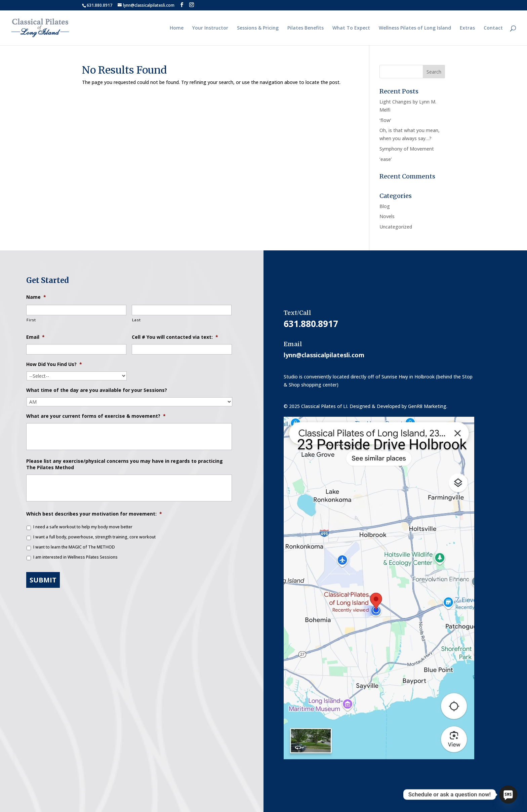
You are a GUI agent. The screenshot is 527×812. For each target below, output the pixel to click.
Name (36, 297)
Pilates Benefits (306, 28)
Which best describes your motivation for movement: (94, 514)
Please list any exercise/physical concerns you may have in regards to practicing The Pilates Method (125, 464)
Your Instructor (210, 28)
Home (177, 28)
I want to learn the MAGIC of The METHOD (74, 547)
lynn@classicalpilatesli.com (324, 355)
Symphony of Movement (407, 149)
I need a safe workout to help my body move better (83, 527)
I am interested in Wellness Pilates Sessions (75, 557)
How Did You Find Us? (54, 364)
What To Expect (351, 28)
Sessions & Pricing (258, 28)
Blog (385, 206)
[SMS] (508, 795)
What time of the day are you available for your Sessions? (97, 390)
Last (136, 320)
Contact (493, 28)
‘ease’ (386, 159)
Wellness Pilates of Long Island (415, 28)
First (31, 320)
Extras (467, 28)
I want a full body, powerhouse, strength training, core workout (94, 537)
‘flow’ (385, 120)
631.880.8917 (99, 5)
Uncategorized (396, 227)
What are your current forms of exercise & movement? (96, 416)
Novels (387, 216)
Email (35, 337)
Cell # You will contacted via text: (175, 337)
